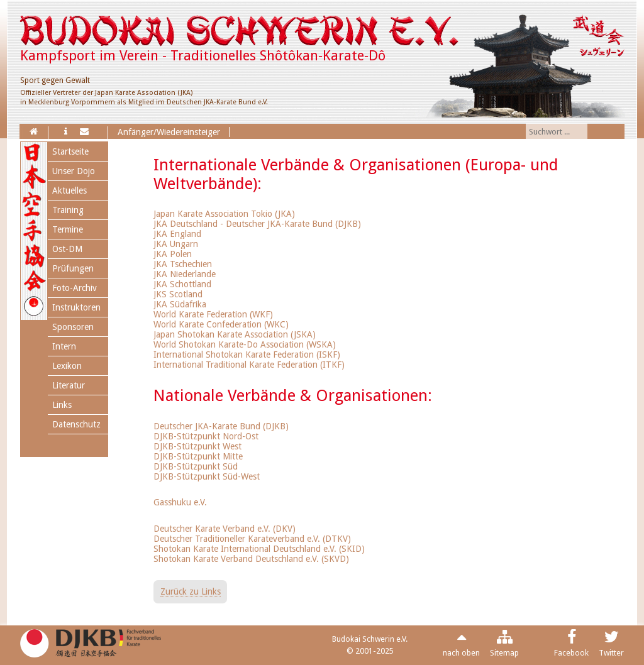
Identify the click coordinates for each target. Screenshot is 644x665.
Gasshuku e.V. (180, 502)
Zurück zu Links (191, 591)
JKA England (177, 234)
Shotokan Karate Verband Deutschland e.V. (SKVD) (251, 559)
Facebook (571, 653)
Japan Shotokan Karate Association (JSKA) (235, 334)
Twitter (611, 653)
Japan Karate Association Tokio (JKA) (224, 214)
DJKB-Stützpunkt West (197, 446)
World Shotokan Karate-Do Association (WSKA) (245, 344)
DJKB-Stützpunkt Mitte (198, 456)
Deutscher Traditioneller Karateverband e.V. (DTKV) (252, 539)
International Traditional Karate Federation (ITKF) (249, 365)
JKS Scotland (178, 294)
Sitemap (504, 653)
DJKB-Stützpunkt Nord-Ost (206, 436)
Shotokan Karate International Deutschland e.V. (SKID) (259, 549)
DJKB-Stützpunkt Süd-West (207, 476)
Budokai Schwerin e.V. (370, 639)
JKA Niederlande (185, 274)
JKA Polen (173, 254)
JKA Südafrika (180, 304)
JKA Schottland (182, 284)
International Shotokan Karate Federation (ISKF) (247, 354)
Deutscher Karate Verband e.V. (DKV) (225, 529)
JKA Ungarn (176, 244)
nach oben (461, 653)
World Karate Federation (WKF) (213, 314)
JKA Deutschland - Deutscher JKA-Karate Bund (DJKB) (257, 224)
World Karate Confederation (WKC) (221, 324)
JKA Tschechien (183, 264)
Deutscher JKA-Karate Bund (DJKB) (221, 426)
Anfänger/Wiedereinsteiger (169, 132)
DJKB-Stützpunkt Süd (196, 466)
